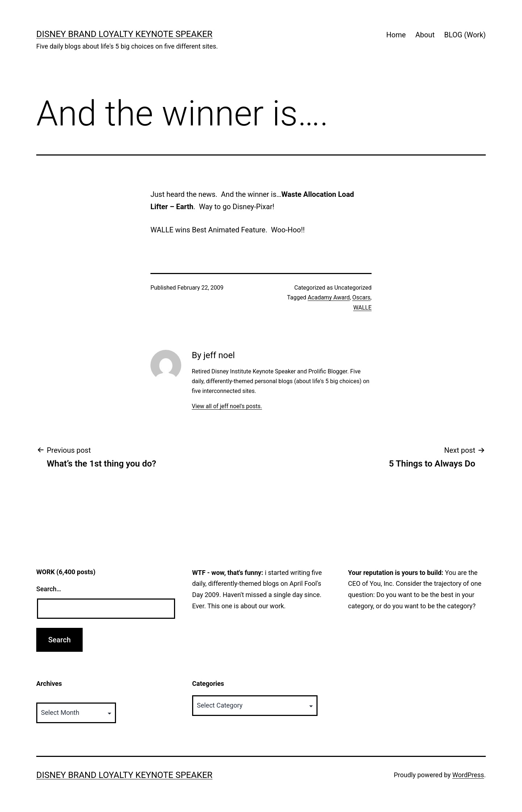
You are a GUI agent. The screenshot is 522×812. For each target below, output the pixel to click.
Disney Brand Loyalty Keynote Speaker (124, 34)
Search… (49, 589)
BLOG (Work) (465, 35)
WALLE (362, 308)
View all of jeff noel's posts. (227, 406)
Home (396, 35)
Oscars (361, 297)
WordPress (468, 775)
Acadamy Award (329, 297)
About (425, 35)
